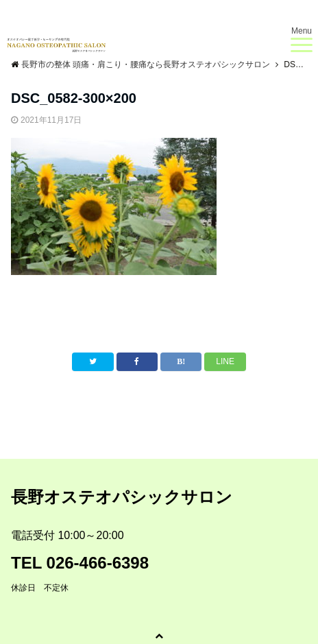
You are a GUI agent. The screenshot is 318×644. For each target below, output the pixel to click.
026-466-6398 (98, 563)
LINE (225, 361)
